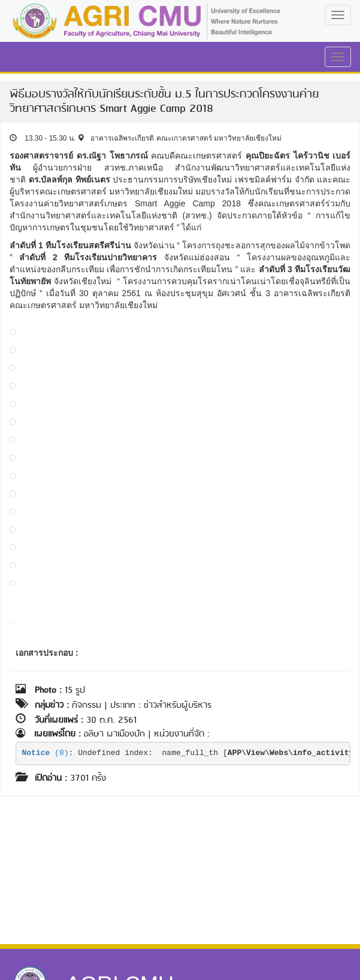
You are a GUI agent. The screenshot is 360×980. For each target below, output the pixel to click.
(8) (46, 753)
